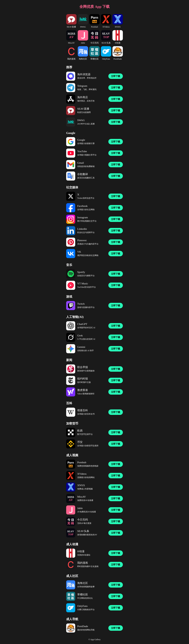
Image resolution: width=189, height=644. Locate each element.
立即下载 (116, 76)
